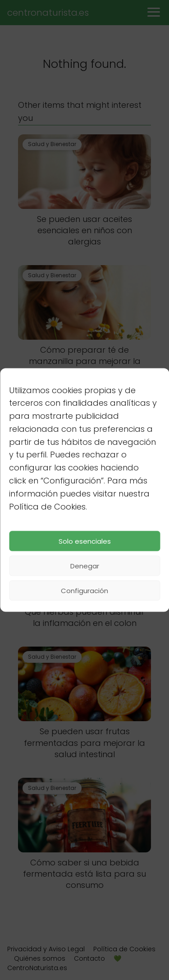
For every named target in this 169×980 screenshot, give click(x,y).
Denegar (85, 565)
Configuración (84, 590)
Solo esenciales (85, 541)
